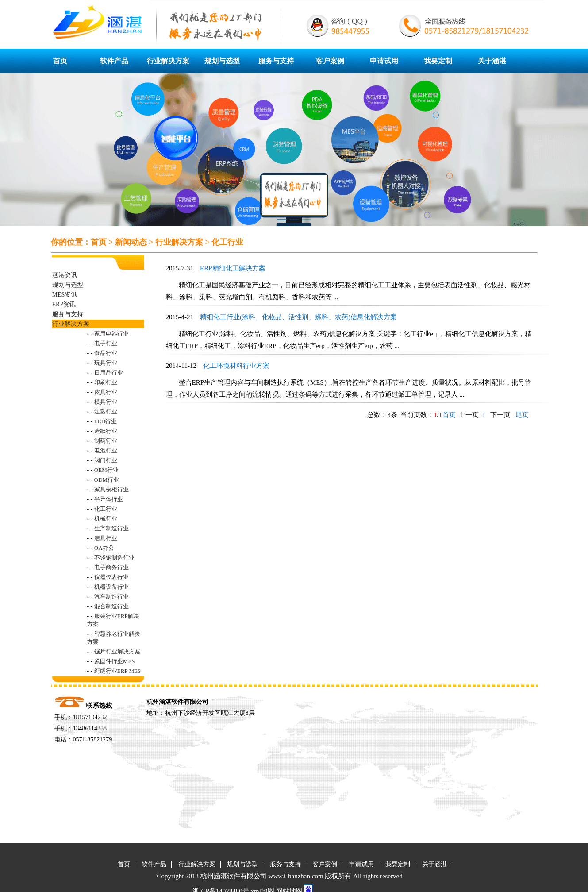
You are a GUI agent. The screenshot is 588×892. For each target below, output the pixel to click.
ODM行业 (107, 480)
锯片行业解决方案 (117, 651)
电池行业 (106, 450)
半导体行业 (109, 499)
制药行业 (106, 441)
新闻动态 (131, 242)
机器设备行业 (111, 587)
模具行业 (106, 402)
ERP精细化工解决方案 (233, 268)
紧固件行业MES (115, 661)
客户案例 (330, 61)
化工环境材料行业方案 (236, 366)
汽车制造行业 (111, 597)
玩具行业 (106, 363)
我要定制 (438, 61)
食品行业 (106, 353)
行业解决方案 (168, 61)
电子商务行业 (111, 567)
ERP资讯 (64, 304)
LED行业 (106, 421)
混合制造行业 (111, 606)
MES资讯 (65, 295)
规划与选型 (222, 61)
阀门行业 (106, 460)
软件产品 (114, 61)
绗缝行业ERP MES (117, 671)
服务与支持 (276, 61)
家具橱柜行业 (111, 489)
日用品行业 (109, 373)
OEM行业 (106, 470)
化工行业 (227, 242)
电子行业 (106, 343)
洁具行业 (106, 538)
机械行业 (106, 519)
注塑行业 (106, 411)
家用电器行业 (111, 334)
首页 (60, 61)
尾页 (521, 415)
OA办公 (104, 548)
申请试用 (384, 61)
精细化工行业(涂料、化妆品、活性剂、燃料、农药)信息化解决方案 (298, 317)
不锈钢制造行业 (114, 558)
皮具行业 (106, 392)
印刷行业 (106, 382)
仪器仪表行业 (111, 577)
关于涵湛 (492, 61)
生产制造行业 (111, 528)
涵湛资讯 (65, 275)
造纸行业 (106, 431)
